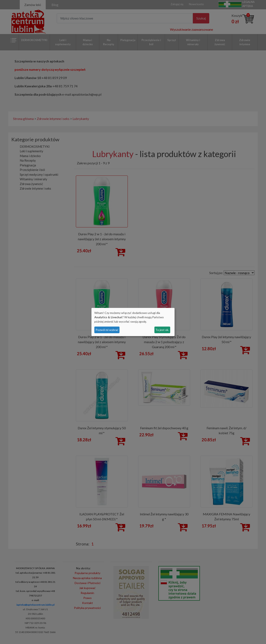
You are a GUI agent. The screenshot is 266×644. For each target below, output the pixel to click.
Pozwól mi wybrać (107, 330)
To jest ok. (162, 330)
